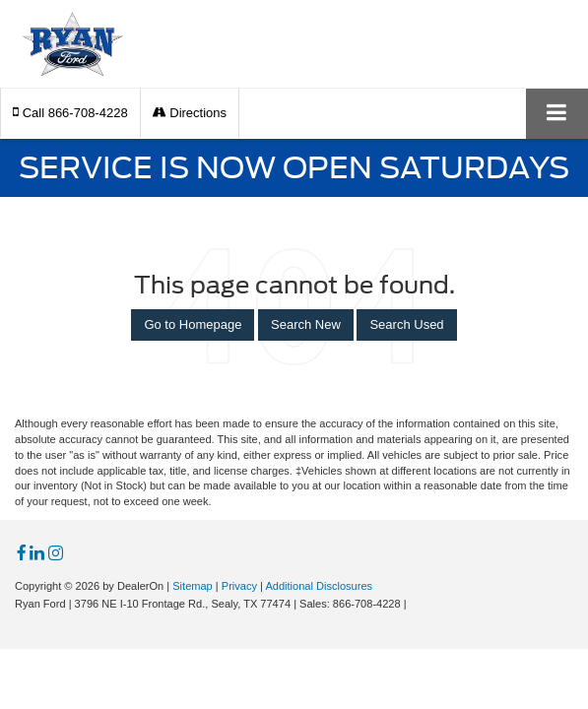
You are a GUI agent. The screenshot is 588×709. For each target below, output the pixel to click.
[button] (70, 113)
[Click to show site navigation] (557, 114)
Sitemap (193, 586)
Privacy (239, 586)
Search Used (406, 324)
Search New (306, 324)
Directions (190, 113)
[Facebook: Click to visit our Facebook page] (22, 554)
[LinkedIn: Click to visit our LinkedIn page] (37, 554)
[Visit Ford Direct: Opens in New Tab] (415, 604)
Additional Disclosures (319, 586)
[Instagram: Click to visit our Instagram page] (56, 554)
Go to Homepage (193, 324)
